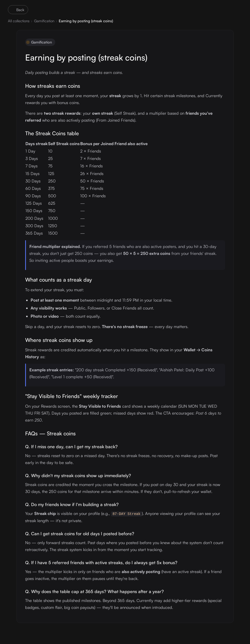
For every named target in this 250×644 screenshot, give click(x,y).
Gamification (44, 21)
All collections (19, 21)
